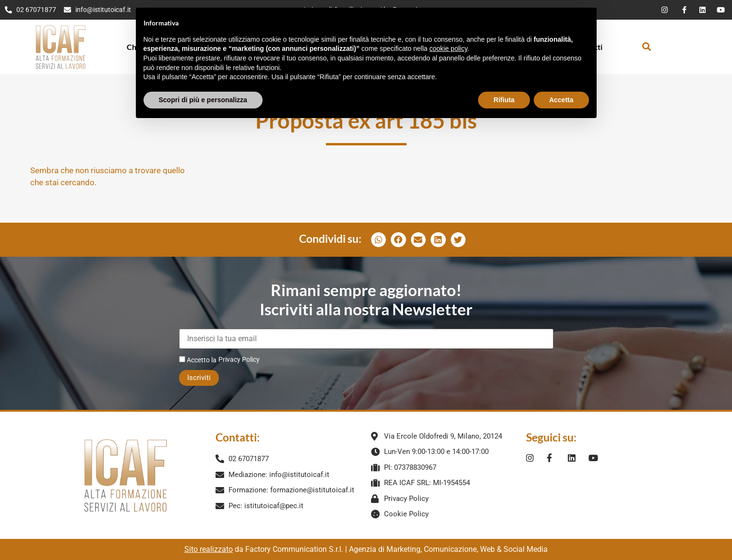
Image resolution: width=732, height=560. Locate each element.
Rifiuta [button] (504, 78)
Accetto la (198, 360)
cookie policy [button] (448, 27)
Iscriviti (199, 378)
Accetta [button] (561, 78)
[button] (646, 47)
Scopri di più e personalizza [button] (203, 78)
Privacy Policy (239, 359)
